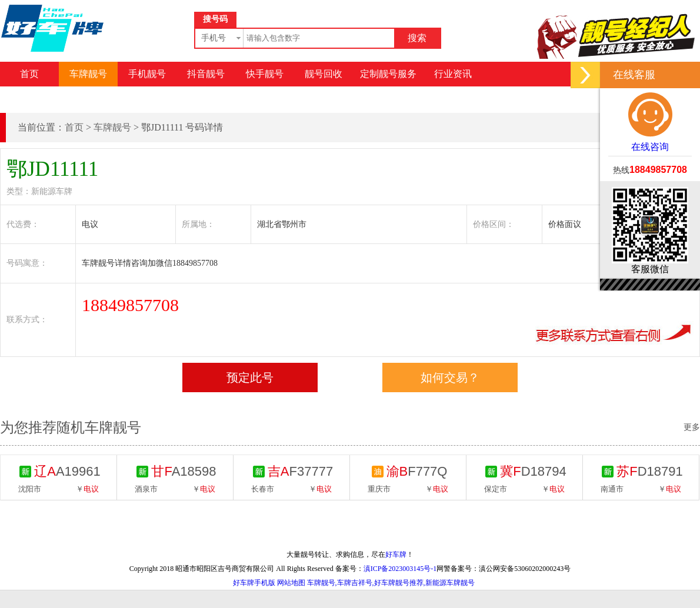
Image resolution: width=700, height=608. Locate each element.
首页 (29, 74)
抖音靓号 (206, 74)
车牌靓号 (88, 74)
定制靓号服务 (388, 74)
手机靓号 (147, 74)
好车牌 (396, 554)
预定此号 (250, 378)
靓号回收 (324, 74)
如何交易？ (450, 378)
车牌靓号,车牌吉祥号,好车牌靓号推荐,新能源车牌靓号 (391, 583)
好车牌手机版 (254, 583)
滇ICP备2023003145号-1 (400, 569)
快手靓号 (265, 74)
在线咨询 (650, 121)
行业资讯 (453, 74)
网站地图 (291, 583)
